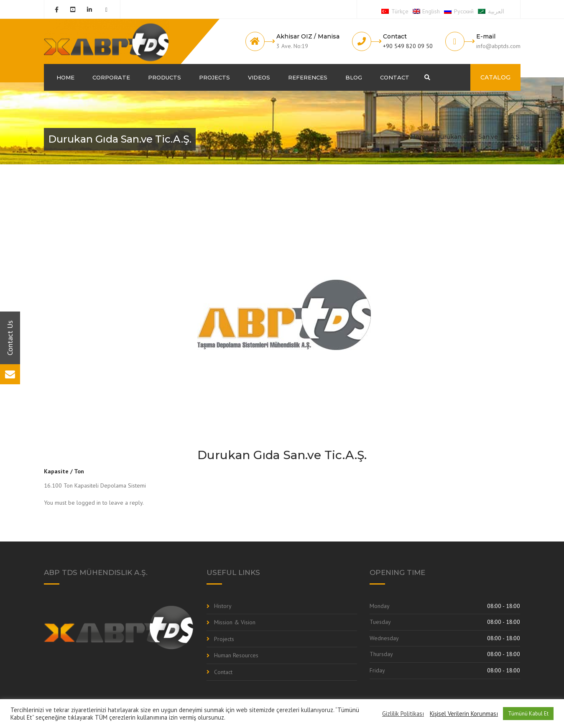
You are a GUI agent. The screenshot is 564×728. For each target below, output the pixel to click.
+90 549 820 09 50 (408, 46)
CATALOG (495, 77)
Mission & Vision (235, 622)
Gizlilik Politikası (403, 714)
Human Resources (236, 655)
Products (165, 77)
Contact (395, 77)
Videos (259, 77)
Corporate (111, 77)
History (223, 606)
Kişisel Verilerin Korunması (464, 714)
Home (65, 77)
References (308, 77)
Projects (214, 77)
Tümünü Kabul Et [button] (528, 714)
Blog (354, 77)
